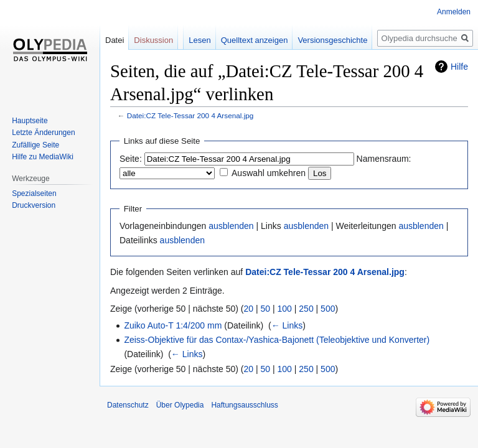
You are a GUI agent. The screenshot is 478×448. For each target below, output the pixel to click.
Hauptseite (30, 121)
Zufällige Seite (35, 145)
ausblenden (231, 226)
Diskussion (153, 40)
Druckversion (34, 205)
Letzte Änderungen (43, 133)
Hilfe (459, 67)
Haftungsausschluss (244, 405)
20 (249, 309)
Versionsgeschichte (332, 40)
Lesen (199, 40)
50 (266, 309)
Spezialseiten (34, 194)
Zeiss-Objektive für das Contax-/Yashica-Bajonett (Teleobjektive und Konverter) (277, 340)
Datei (115, 40)
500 (328, 309)
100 (285, 309)
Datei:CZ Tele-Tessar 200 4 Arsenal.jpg (190, 115)
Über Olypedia (180, 405)
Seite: (131, 159)
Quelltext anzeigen (255, 40)
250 (306, 309)
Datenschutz (128, 405)
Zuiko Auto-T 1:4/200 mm (173, 325)
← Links (287, 325)
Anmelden (454, 12)
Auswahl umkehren (269, 173)
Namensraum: (384, 159)
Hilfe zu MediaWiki (43, 157)
